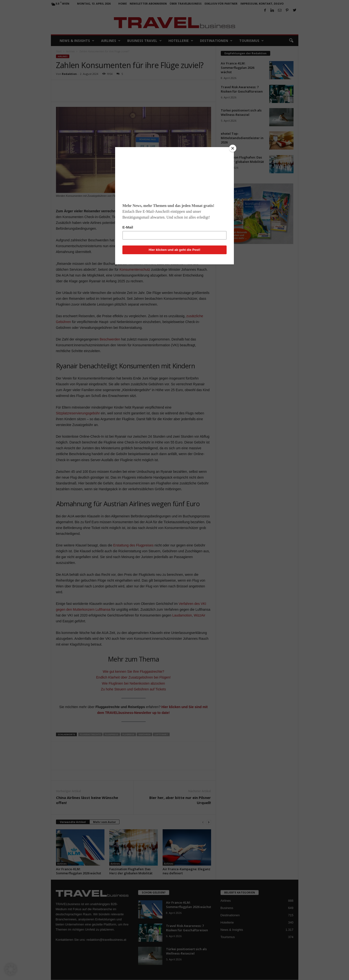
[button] (11, 969)
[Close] (233, 148)
